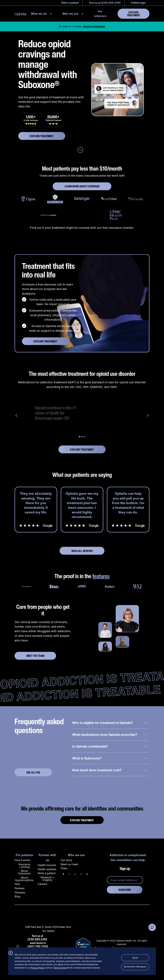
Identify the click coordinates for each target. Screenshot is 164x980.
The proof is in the (82, 576)
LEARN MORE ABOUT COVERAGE (82, 186)
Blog (17, 896)
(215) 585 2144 (37, 939)
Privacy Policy (37, 968)
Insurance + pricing (24, 866)
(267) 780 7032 (38, 946)
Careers (42, 884)
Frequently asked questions (39, 726)
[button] (42, 14)
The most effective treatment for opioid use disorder (82, 374)
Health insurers (47, 865)
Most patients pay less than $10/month (82, 169)
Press (64, 868)
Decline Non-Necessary (135, 967)
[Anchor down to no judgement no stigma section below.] (80, 150)
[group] (82, 413)
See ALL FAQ (33, 772)
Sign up (125, 868)
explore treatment (42, 136)
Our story (66, 860)
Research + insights (47, 879)
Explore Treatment (134, 14)
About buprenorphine (24, 879)
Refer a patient (47, 873)
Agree (135, 958)
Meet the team (35, 656)
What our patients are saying (82, 475)
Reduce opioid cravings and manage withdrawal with (48, 64)
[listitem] (36, 510)
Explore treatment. (94, 26)
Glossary (20, 892)
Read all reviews (82, 551)
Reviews (19, 888)
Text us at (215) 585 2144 (105, 3)
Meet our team (70, 864)
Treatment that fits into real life (48, 273)
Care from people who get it (43, 610)
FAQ (17, 884)
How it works (22, 860)
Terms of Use (60, 968)
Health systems (47, 869)
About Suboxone (24, 872)
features (101, 576)
